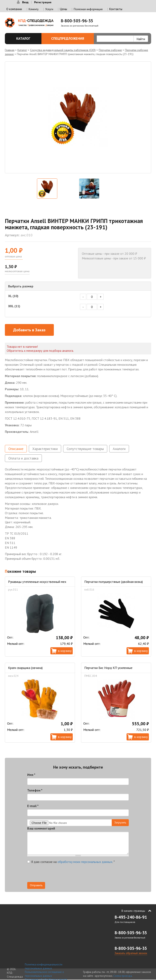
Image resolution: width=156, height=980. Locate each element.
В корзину (65, 651)
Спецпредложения (70, 38)
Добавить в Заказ (29, 330)
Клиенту (34, 9)
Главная (10, 50)
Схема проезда (123, 976)
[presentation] (58, 874)
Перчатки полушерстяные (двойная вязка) (114, 582)
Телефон (35, 790)
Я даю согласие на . (71, 862)
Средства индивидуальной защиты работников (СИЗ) (63, 50)
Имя (31, 775)
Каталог (25, 38)
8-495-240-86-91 (131, 917)
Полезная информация (88, 9)
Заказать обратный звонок (131, 953)
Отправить (36, 885)
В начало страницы (133, 911)
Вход (25, 2)
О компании (14, 9)
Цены (63, 9)
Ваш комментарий (41, 828)
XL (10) (13, 296)
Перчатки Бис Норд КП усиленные (108, 668)
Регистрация (43, 2)
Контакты (116, 9)
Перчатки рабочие (110, 50)
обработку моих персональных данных (85, 862)
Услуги (49, 9)
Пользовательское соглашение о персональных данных (44, 974)
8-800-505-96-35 (77, 21)
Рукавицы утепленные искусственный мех (37, 582)
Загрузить (120, 822)
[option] (78, 117)
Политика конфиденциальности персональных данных (44, 966)
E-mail (33, 806)
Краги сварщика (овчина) (25, 668)
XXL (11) (14, 306)
